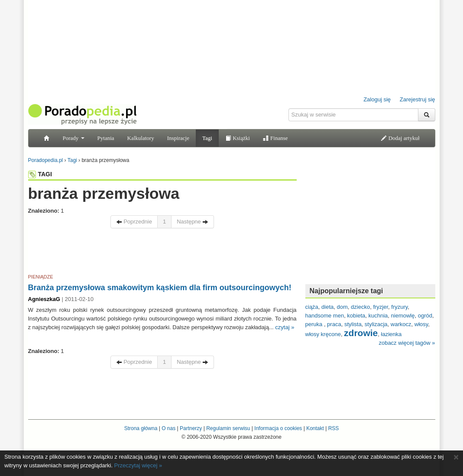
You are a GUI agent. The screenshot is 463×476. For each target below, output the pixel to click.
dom (342, 307)
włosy (421, 324)
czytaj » (285, 327)
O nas (168, 428)
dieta (327, 307)
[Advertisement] (162, 253)
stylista (353, 324)
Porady (74, 138)
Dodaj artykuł (400, 138)
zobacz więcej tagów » (407, 343)
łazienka (392, 334)
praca (334, 324)
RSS (334, 428)
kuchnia (378, 316)
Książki (238, 138)
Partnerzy (191, 428)
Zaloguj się (377, 99)
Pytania (106, 138)
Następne (193, 222)
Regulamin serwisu (228, 428)
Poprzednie (134, 222)
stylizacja (376, 324)
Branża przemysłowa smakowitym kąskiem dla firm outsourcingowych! (160, 288)
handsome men (325, 316)
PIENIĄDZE (41, 277)
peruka (315, 324)
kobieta (356, 316)
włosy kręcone (323, 334)
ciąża (312, 307)
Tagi (207, 138)
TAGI (40, 174)
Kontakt (315, 428)
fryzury (399, 307)
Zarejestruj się (418, 99)
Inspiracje (178, 138)
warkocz (401, 324)
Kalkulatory (141, 138)
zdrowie (361, 333)
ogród (425, 316)
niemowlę (403, 316)
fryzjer (380, 307)
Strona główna (141, 428)
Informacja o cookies (278, 428)
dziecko (360, 307)
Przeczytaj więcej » (138, 465)
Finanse (275, 138)
